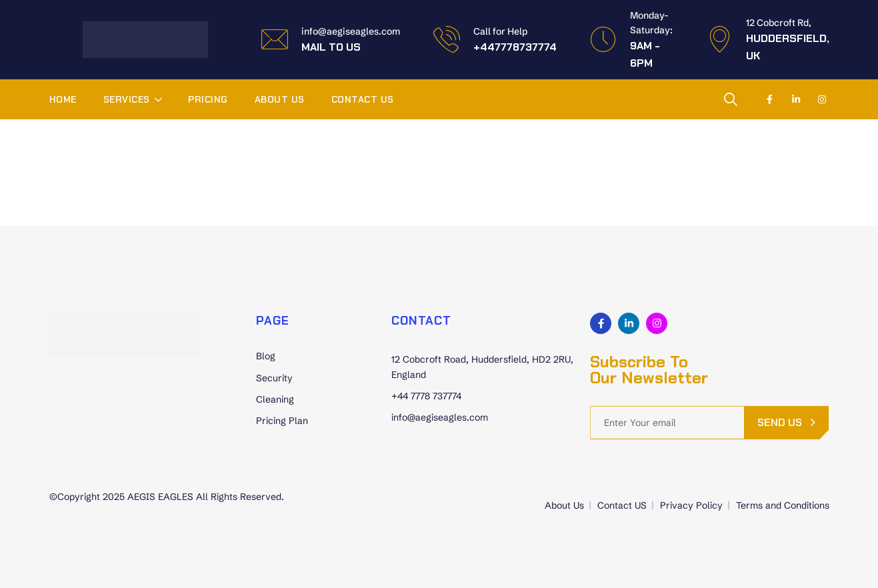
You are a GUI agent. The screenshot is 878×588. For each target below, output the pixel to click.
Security (274, 378)
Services (127, 99)
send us (780, 422)
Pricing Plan (282, 421)
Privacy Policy (691, 505)
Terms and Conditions (783, 505)
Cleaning (275, 399)
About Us (280, 99)
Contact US (363, 99)
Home (63, 99)
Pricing (208, 99)
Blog (266, 356)
